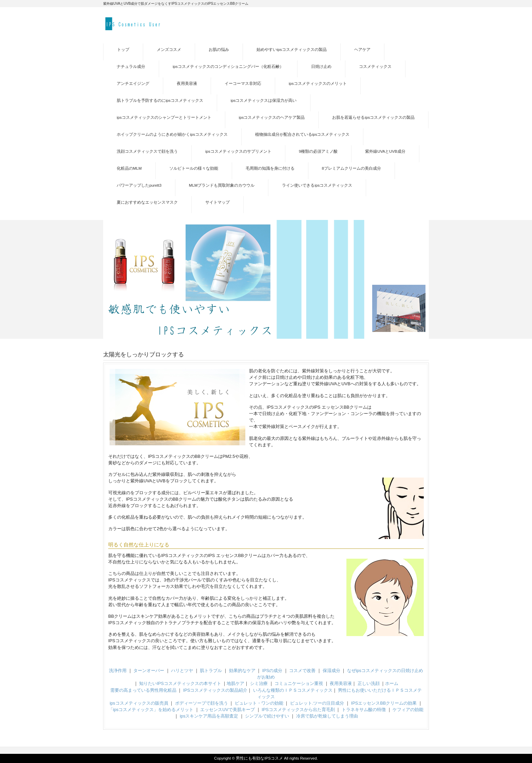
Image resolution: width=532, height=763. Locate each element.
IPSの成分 (272, 671)
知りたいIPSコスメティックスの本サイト (180, 683)
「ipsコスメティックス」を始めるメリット (151, 710)
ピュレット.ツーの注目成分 (317, 703)
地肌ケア (235, 683)
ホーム (392, 683)
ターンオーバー (149, 671)
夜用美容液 (341, 683)
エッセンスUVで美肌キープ (227, 710)
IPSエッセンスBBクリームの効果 (384, 703)
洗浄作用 (118, 671)
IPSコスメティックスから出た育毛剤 (298, 710)
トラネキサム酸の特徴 (364, 710)
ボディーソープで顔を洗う (202, 703)
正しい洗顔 (369, 683)
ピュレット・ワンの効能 (259, 703)
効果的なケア (242, 671)
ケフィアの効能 (408, 710)
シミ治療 (259, 683)
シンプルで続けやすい (267, 716)
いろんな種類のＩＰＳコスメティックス (293, 690)
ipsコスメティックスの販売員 (139, 703)
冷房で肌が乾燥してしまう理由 (327, 716)
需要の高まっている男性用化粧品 (143, 690)
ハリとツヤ (182, 671)
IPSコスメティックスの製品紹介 (215, 690)
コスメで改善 (302, 671)
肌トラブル (211, 671)
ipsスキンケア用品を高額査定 (209, 716)
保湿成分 (331, 671)
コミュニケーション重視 (299, 683)
